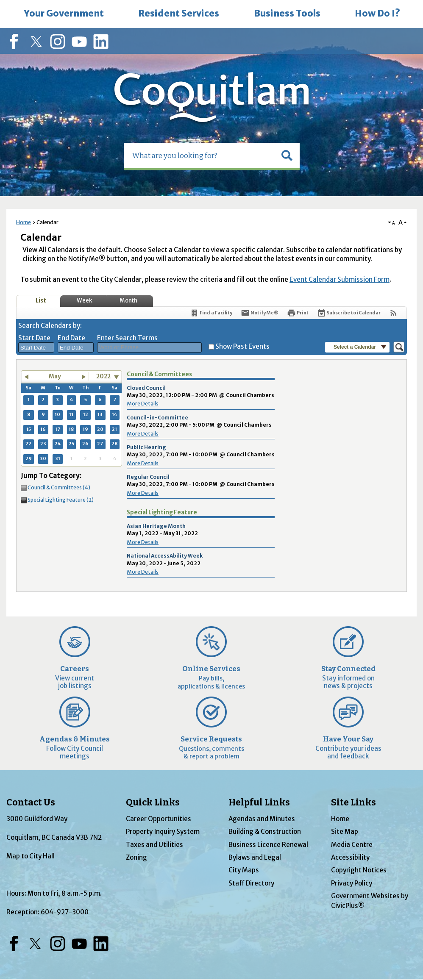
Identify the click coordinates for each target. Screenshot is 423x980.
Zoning (136, 857)
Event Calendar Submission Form (340, 279)
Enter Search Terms (127, 338)
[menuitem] (64, 14)
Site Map (345, 831)
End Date (71, 338)
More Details (143, 404)
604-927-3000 (65, 912)
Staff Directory (251, 883)
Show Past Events (242, 346)
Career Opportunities (159, 819)
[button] (287, 155)
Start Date (34, 338)
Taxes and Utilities (154, 845)
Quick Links (153, 802)
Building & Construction (265, 831)
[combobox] (36, 347)
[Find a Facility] (211, 313)
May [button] (55, 376)
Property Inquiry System (163, 831)
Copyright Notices (359, 870)
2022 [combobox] (103, 376)
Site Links (353, 802)
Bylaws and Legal (255, 857)
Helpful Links (259, 802)
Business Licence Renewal (268, 845)
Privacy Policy (352, 883)
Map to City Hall (31, 856)
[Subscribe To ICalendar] (349, 313)
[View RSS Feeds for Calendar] (394, 313)
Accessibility (350, 857)
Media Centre (352, 845)
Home (24, 222)
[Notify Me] (260, 313)
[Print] (298, 313)
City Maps (244, 870)
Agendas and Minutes (262, 819)
